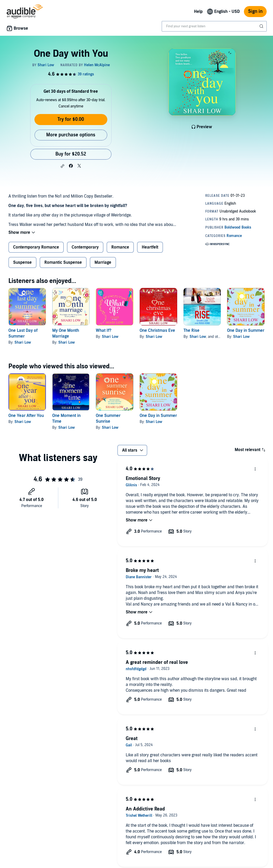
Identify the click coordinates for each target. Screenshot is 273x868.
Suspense (22, 262)
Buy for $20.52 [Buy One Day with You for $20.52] (71, 154)
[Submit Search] (262, 26)
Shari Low (23, 342)
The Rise (191, 330)
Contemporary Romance (36, 247)
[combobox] (214, 26)
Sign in (255, 11)
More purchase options (71, 135)
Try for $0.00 (71, 119)
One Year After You (26, 416)
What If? (104, 330)
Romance (120, 247)
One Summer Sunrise (108, 419)
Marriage (103, 262)
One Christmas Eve (157, 330)
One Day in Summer (246, 330)
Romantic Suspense (63, 262)
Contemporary (85, 247)
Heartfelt (150, 247)
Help (198, 12)
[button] (62, 166)
